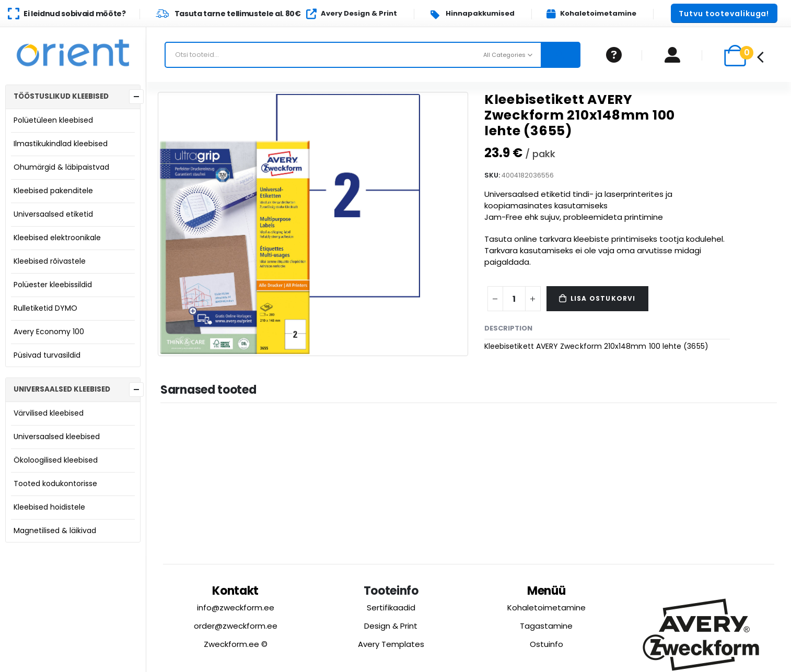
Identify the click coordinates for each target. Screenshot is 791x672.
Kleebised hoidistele (49, 507)
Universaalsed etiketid (53, 214)
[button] (724, 13)
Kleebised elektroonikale (57, 238)
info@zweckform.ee (236, 608)
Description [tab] (508, 328)
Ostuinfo (546, 644)
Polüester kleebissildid (53, 285)
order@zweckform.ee (236, 626)
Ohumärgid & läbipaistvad (61, 167)
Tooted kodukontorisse (55, 484)
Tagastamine (546, 626)
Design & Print (391, 626)
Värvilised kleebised (49, 413)
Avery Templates (391, 644)
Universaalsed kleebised (57, 437)
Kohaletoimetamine (546, 608)
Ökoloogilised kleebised (56, 460)
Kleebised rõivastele (50, 261)
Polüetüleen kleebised (53, 120)
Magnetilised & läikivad (55, 530)
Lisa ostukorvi (603, 298)
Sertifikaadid (391, 608)
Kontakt (235, 591)
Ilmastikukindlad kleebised (61, 144)
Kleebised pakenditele (53, 191)
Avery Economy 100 (49, 332)
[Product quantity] (514, 299)
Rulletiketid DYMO (45, 308)
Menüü (546, 591)
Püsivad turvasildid (47, 355)
